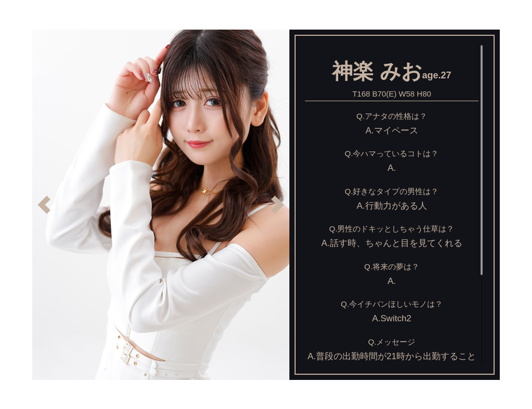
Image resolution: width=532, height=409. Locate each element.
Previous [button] (44, 205)
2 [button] (156, 375)
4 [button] (177, 375)
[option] (161, 205)
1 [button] (145, 375)
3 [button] (166, 375)
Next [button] (278, 205)
